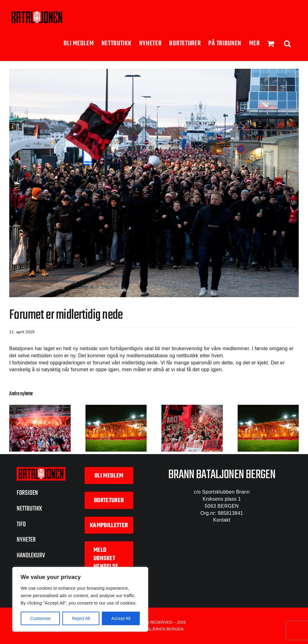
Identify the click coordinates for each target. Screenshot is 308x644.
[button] (287, 43)
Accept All (121, 618)
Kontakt (222, 520)
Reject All (81, 618)
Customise (40, 618)
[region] (80, 599)
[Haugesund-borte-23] (154, 183)
